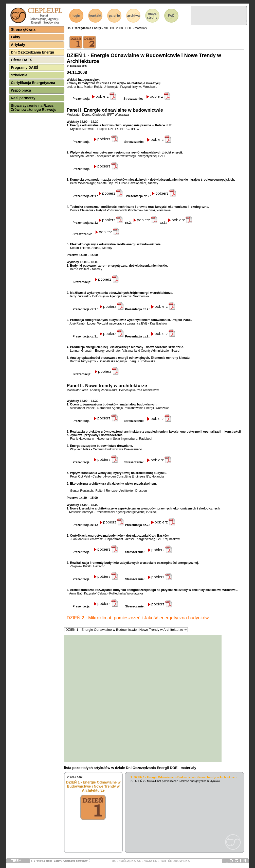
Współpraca (21, 90)
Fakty (16, 37)
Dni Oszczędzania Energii (32, 52)
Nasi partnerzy (23, 98)
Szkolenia (19, 75)
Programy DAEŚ (25, 67)
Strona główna (23, 29)
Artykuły (18, 45)
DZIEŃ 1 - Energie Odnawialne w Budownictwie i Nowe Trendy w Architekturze (186, 777)
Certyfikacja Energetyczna (33, 83)
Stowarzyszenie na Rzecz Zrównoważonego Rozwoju (34, 108)
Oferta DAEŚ (22, 60)
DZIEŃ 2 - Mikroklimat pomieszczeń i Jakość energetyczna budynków (177, 781)
